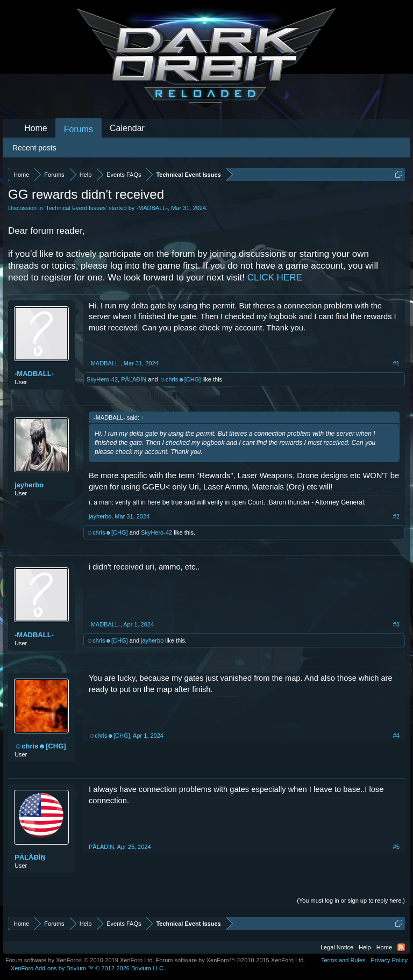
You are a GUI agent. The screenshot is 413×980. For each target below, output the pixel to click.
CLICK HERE (275, 278)
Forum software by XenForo (80, 960)
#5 (396, 847)
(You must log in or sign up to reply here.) (351, 900)
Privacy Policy (389, 960)
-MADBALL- (152, 208)
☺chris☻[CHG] (180, 379)
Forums (79, 129)
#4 (396, 736)
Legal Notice (337, 947)
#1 (396, 363)
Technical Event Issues (76, 208)
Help (365, 947)
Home (36, 128)
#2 (396, 516)
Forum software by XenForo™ (231, 960)
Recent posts (34, 148)
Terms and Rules (343, 960)
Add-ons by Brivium (88, 968)
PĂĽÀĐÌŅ (134, 379)
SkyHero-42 (102, 379)
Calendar (127, 128)
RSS (401, 947)
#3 (396, 624)
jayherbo (29, 485)
